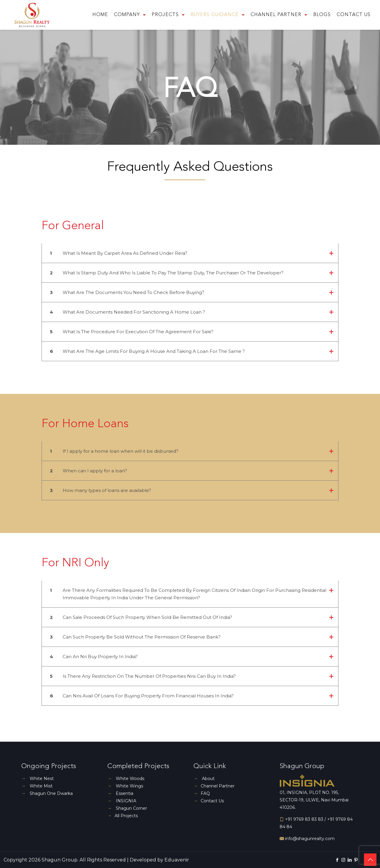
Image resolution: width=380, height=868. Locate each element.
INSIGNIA (122, 801)
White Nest (38, 779)
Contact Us (209, 801)
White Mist (37, 786)
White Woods (126, 779)
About (204, 779)
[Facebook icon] (337, 860)
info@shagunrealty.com (309, 839)
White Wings (125, 786)
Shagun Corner (127, 808)
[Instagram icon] (343, 860)
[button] (190, 257)
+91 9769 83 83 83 (304, 819)
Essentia (120, 793)
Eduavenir (177, 860)
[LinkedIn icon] (350, 860)
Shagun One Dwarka (47, 793)
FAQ (202, 793)
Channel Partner (214, 786)
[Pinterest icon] (356, 860)
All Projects (123, 816)
